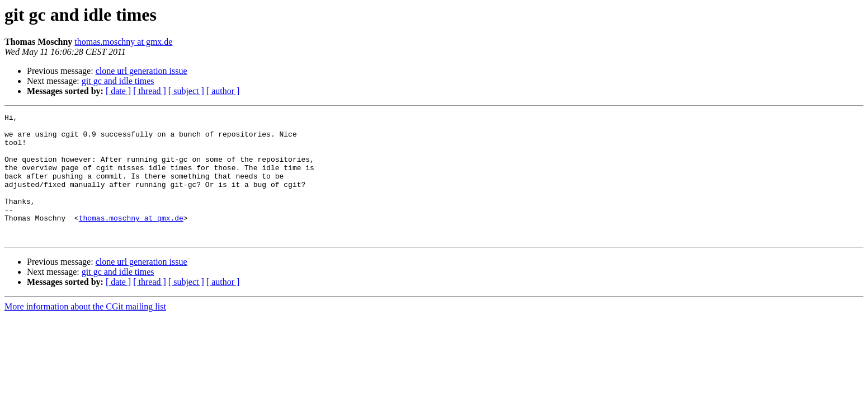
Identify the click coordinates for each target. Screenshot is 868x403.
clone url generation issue (141, 71)
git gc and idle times (118, 81)
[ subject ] (186, 91)
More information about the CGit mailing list (85, 332)
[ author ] (223, 91)
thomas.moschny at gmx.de (123, 42)
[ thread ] (150, 91)
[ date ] (118, 91)
